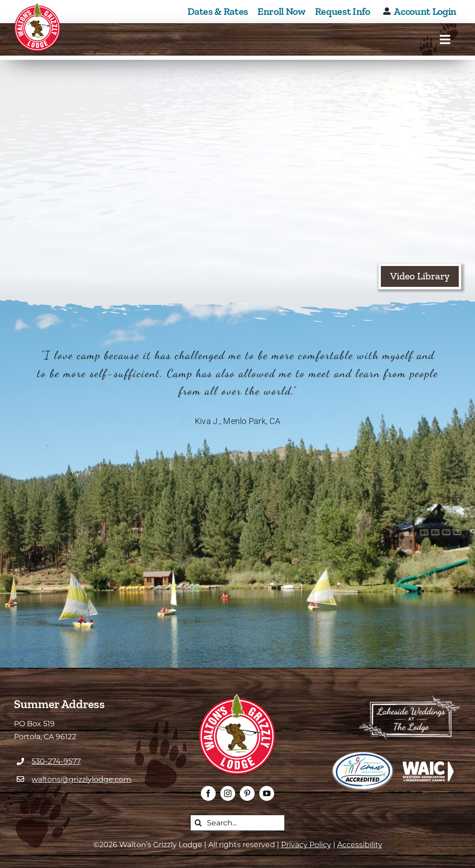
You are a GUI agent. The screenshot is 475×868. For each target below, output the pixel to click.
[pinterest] (247, 793)
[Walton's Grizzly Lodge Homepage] (38, 27)
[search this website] (237, 823)
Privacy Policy (306, 845)
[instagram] (228, 793)
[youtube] (267, 793)
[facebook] (208, 793)
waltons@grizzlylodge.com (81, 779)
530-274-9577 (56, 761)
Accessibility (360, 845)
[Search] (198, 823)
